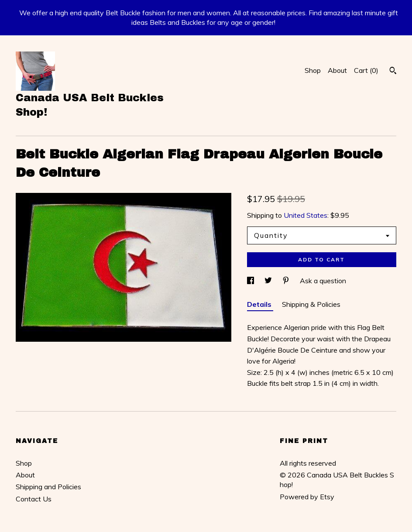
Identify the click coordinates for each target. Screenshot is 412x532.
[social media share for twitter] (269, 281)
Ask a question (323, 281)
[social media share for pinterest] (287, 281)
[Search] (393, 72)
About (337, 70)
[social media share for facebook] (251, 281)
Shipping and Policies (48, 487)
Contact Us (34, 499)
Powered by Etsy (307, 497)
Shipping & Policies (311, 304)
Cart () (366, 70)
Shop (313, 70)
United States (306, 215)
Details (260, 304)
